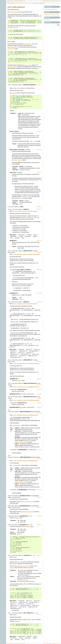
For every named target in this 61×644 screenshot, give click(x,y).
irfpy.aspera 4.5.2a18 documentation (15, 1)
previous (45, 1)
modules (54, 1)
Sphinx (57, 643)
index (59, 1)
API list (30, 3)
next (49, 1)
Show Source (47, 20)
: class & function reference (17, 3)
